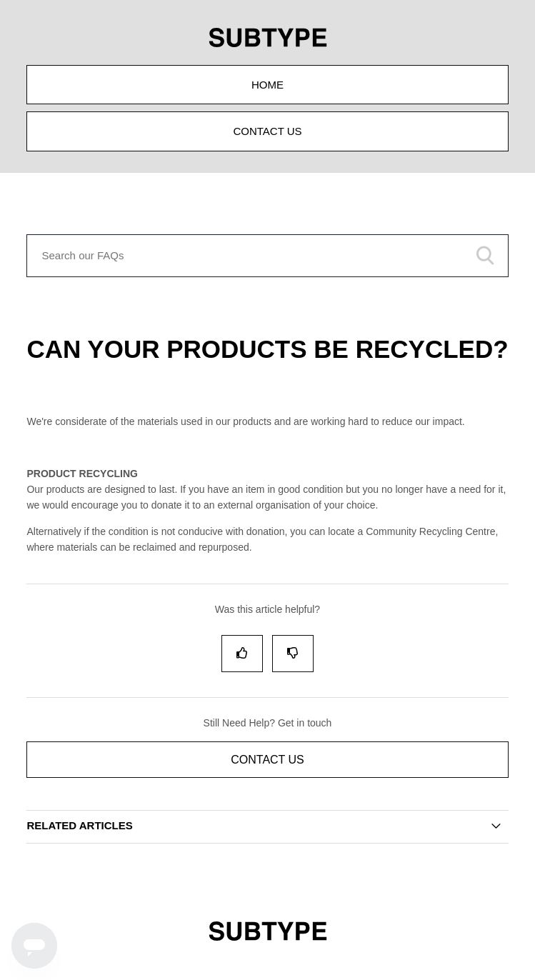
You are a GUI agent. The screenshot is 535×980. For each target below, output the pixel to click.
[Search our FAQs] (267, 256)
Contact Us (267, 131)
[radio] (242, 653)
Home (267, 85)
